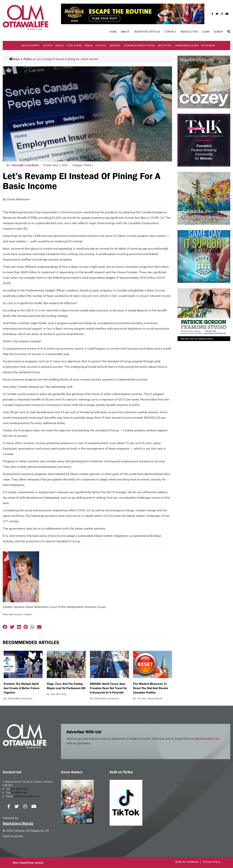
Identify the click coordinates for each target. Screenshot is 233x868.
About (126, 32)
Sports (48, 45)
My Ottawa (208, 45)
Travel (89, 45)
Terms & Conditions (187, 862)
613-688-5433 (19, 789)
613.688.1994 (19, 793)
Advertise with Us (147, 32)
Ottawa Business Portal (140, 45)
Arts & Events (30, 45)
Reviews (115, 45)
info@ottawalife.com (205, 739)
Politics (101, 45)
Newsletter (189, 32)
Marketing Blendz (18, 823)
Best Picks (165, 45)
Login (206, 32)
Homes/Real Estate (187, 45)
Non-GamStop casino (28, 863)
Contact (170, 32)
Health (59, 45)
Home (113, 32)
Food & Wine (74, 45)
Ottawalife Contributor (25, 165)
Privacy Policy (212, 862)
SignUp (218, 32)
